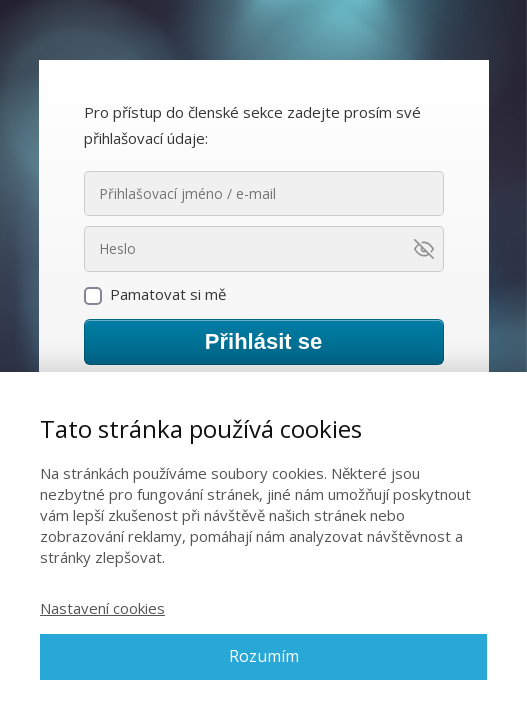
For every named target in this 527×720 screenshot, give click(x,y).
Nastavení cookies (102, 608)
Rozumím (264, 656)
